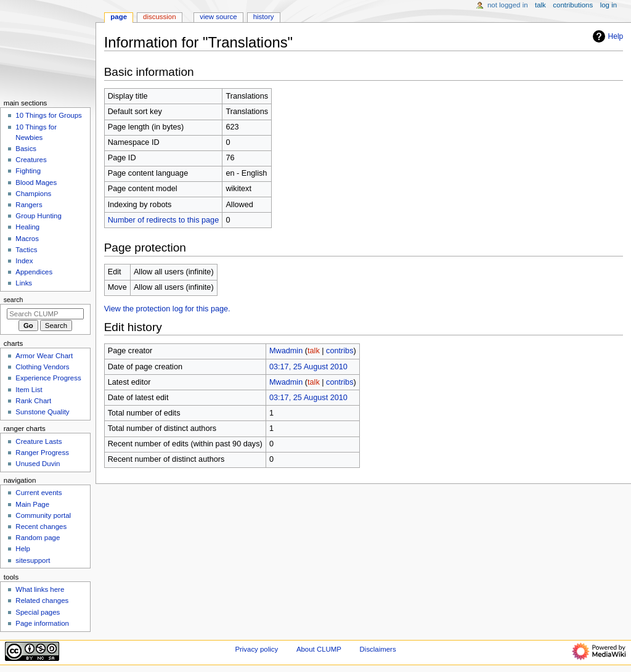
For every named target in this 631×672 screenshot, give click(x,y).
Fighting (28, 171)
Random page (38, 538)
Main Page (32, 504)
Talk (540, 5)
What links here (40, 589)
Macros (27, 239)
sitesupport (33, 560)
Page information (42, 623)
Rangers (29, 205)
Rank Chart (33, 401)
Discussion (159, 17)
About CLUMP (319, 649)
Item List (29, 390)
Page (119, 17)
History (264, 17)
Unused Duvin (38, 464)
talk (314, 351)
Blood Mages (36, 182)
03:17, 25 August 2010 (308, 367)
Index (24, 261)
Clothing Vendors (42, 367)
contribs (340, 351)
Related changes (42, 600)
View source (218, 17)
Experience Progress (48, 378)
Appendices (34, 272)
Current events (39, 493)
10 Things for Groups (48, 115)
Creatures (31, 160)
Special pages (38, 612)
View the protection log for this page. (167, 309)
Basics (26, 149)
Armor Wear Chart (44, 356)
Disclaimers (378, 649)
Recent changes (41, 527)
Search (14, 300)
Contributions (573, 5)
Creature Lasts (39, 441)
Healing (27, 227)
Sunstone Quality (42, 412)
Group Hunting (39, 216)
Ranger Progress (42, 453)
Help (607, 36)
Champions (33, 194)
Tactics (26, 250)
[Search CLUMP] (45, 314)
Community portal (43, 515)
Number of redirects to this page (164, 220)
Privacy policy (256, 649)
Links (24, 283)
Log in (609, 5)
